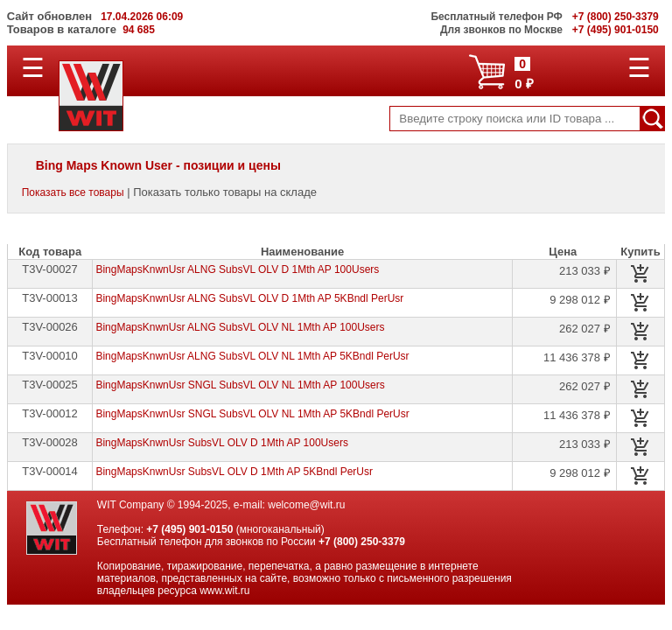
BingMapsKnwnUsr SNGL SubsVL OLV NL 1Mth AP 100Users (240, 385)
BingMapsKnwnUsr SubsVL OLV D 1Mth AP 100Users (222, 443)
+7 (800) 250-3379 (362, 542)
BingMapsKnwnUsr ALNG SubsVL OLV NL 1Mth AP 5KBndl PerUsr (252, 356)
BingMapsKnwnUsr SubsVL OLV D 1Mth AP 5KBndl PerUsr (234, 472)
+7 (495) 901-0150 (189, 529)
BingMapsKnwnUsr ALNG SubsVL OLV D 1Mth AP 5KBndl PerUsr (249, 298)
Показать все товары (73, 192)
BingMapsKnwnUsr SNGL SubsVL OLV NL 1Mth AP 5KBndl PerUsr (252, 414)
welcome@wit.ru (306, 505)
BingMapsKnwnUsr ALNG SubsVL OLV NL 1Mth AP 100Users (240, 327)
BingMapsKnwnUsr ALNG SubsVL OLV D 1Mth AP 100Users (237, 269)
